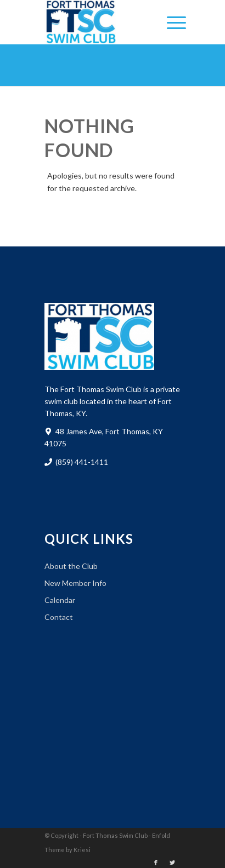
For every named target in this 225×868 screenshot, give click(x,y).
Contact (59, 617)
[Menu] (171, 22)
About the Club (71, 566)
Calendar (60, 600)
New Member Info (75, 583)
